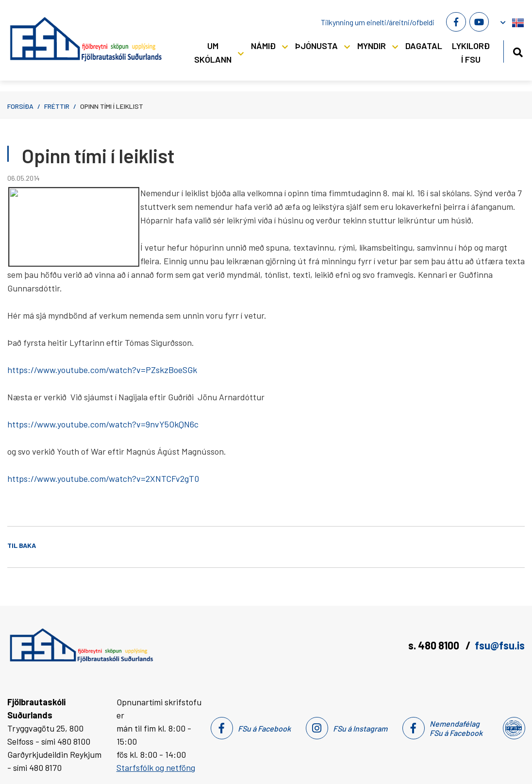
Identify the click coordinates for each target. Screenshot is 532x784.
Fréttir (57, 106)
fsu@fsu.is (500, 645)
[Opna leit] (518, 51)
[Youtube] (479, 22)
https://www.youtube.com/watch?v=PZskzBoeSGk (102, 370)
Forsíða (20, 106)
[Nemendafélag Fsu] (513, 728)
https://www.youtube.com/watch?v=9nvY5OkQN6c (103, 424)
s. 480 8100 (435, 645)
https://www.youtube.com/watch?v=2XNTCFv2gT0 (103, 478)
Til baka (22, 545)
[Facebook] (456, 22)
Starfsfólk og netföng (156, 767)
